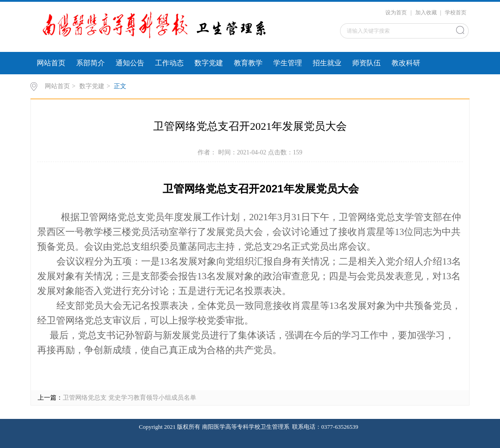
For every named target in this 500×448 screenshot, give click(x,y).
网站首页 (51, 63)
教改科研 (406, 63)
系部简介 (91, 63)
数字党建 (209, 63)
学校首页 (456, 13)
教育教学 (248, 63)
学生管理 (288, 63)
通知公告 (130, 63)
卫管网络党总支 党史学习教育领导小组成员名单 (129, 398)
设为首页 (396, 13)
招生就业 (327, 63)
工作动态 (169, 63)
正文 (120, 86)
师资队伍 (366, 63)
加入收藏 (426, 13)
